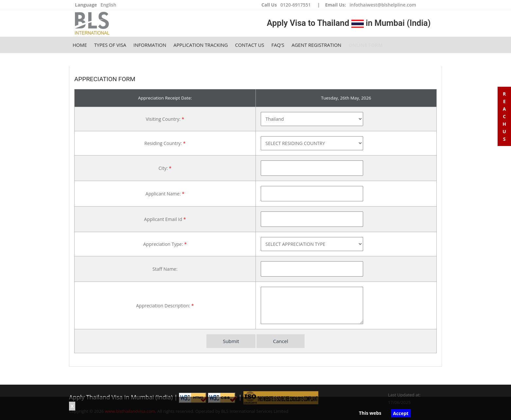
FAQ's (278, 45)
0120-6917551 (296, 5)
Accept (401, 413)
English (108, 5)
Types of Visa (110, 45)
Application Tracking (201, 45)
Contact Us (250, 45)
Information (150, 45)
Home (80, 45)
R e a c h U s (504, 116)
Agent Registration (316, 45)
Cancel (280, 341)
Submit (231, 341)
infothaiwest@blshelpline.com (383, 5)
